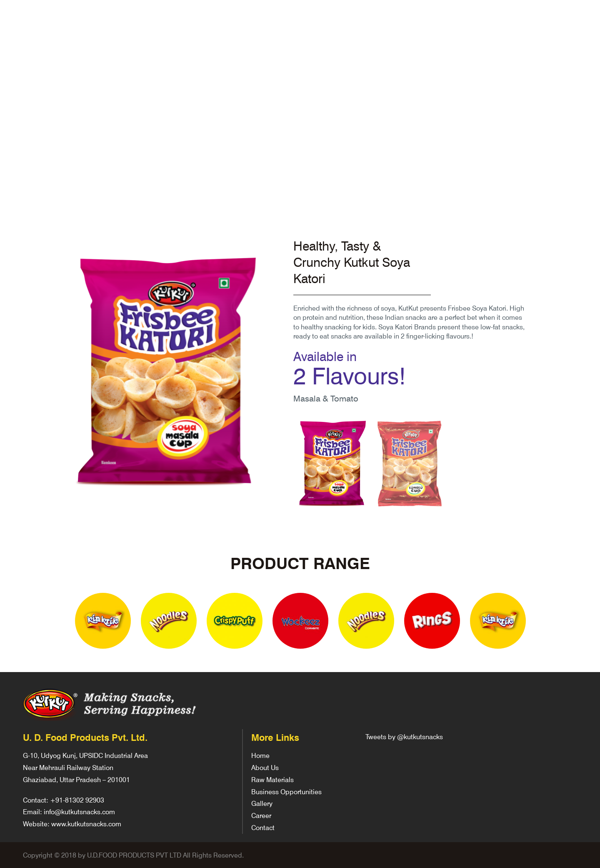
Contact (263, 827)
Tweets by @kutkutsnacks (404, 736)
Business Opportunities (286, 791)
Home (260, 755)
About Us (265, 767)
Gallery (262, 803)
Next (545, 622)
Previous (55, 622)
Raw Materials (272, 779)
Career (261, 815)
